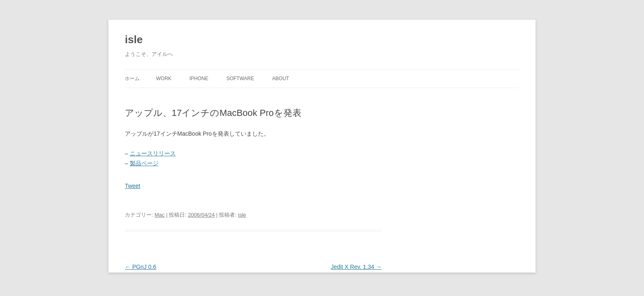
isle (134, 39)
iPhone (199, 79)
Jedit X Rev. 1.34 (356, 267)
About (281, 79)
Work (164, 79)
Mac (160, 215)
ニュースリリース (153, 153)
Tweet (132, 186)
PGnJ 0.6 (140, 267)
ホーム (132, 79)
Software (240, 79)
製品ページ (144, 163)
